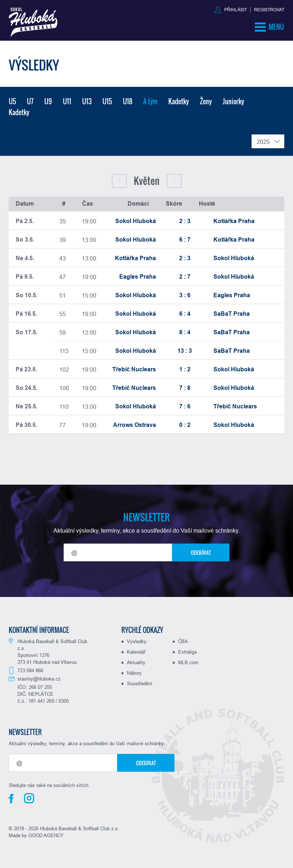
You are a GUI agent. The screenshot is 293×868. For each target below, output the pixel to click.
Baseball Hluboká (33, 22)
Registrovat (269, 10)
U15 (107, 101)
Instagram (29, 798)
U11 (67, 101)
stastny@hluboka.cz (39, 679)
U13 (87, 101)
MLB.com (188, 662)
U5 (12, 101)
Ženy (206, 101)
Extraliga (187, 652)
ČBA (183, 641)
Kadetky (179, 101)
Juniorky (234, 101)
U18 (128, 101)
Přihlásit (236, 10)
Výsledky (137, 641)
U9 (48, 101)
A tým (150, 101)
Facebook (11, 799)
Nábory (134, 673)
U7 (30, 101)
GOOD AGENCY (46, 835)
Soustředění (140, 683)
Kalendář (136, 652)
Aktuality (136, 662)
